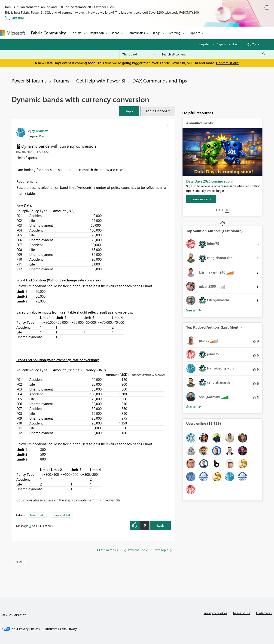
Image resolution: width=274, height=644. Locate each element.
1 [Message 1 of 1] (30, 526)
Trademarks (264, 613)
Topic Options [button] (156, 111)
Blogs (157, 33)
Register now (15, 18)
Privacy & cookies (215, 613)
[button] (129, 111)
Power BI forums (29, 80)
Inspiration (97, 33)
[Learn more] (201, 199)
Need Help (37, 515)
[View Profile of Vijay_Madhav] (38, 131)
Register (204, 44)
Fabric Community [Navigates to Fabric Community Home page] (48, 33)
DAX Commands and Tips (160, 80)
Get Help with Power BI (101, 80)
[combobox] (214, 54)
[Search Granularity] (139, 54)
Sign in (221, 44)
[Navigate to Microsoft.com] (12, 33)
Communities (136, 33)
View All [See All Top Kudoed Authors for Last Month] (194, 407)
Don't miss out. (228, 63)
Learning (175, 33)
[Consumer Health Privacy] (60, 629)
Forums (76, 33)
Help (236, 44)
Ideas (116, 33)
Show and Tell (61, 515)
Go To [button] (252, 44)
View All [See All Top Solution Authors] (194, 310)
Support (194, 33)
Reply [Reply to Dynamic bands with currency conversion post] (161, 525)
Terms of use (241, 613)
